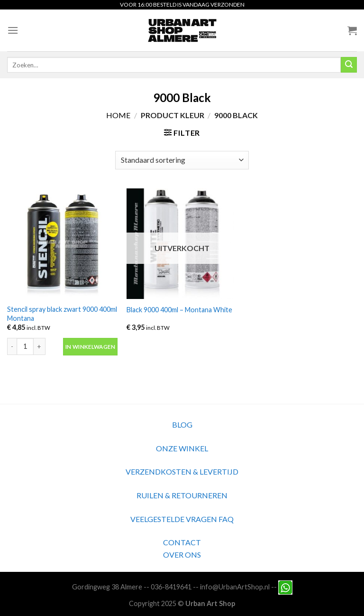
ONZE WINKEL (182, 448)
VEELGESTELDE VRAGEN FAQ (182, 519)
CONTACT (182, 542)
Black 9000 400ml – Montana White (179, 310)
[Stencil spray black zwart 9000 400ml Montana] (62, 244)
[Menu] (13, 30)
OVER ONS (182, 555)
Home (118, 115)
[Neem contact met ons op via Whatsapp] (285, 586)
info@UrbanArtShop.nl (235, 586)
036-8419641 (171, 586)
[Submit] (349, 65)
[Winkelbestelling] (182, 160)
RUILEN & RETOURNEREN (182, 495)
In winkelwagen (90, 347)
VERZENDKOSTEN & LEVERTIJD (182, 471)
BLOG (182, 425)
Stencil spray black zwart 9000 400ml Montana (62, 314)
